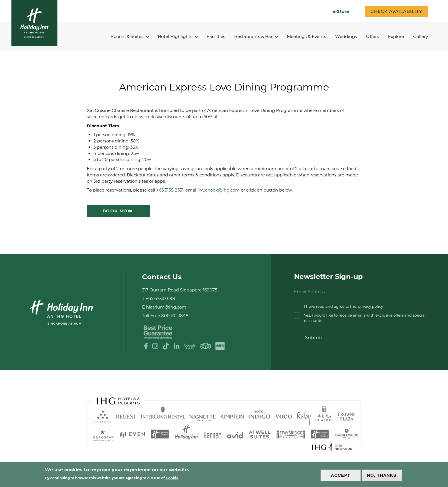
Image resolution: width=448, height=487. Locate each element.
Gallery (421, 36)
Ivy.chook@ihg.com (219, 190)
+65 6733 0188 (160, 298)
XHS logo (220, 346)
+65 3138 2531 (170, 190)
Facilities (216, 36)
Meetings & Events (306, 36)
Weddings (346, 36)
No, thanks (382, 475)
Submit (314, 338)
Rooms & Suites (130, 36)
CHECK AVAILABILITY (396, 11)
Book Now (119, 211)
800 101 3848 (175, 316)
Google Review (190, 346)
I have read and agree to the (344, 307)
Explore (396, 36)
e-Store (341, 11)
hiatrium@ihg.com (166, 307)
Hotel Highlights (178, 36)
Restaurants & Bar (256, 36)
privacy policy (370, 306)
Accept (341, 475)
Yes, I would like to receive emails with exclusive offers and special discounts (365, 318)
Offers (372, 36)
